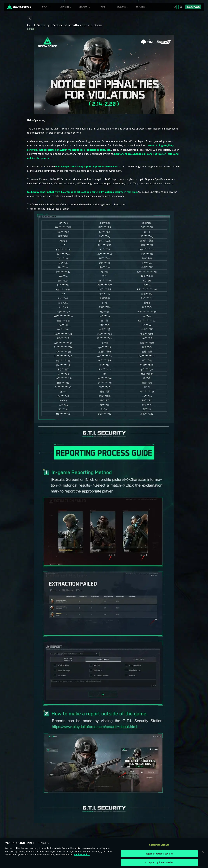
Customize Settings (159, 845)
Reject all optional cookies (159, 854)
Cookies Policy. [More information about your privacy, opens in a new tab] (82, 854)
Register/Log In (193, 7)
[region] (104, 853)
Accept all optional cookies (159, 862)
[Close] (203, 852)
